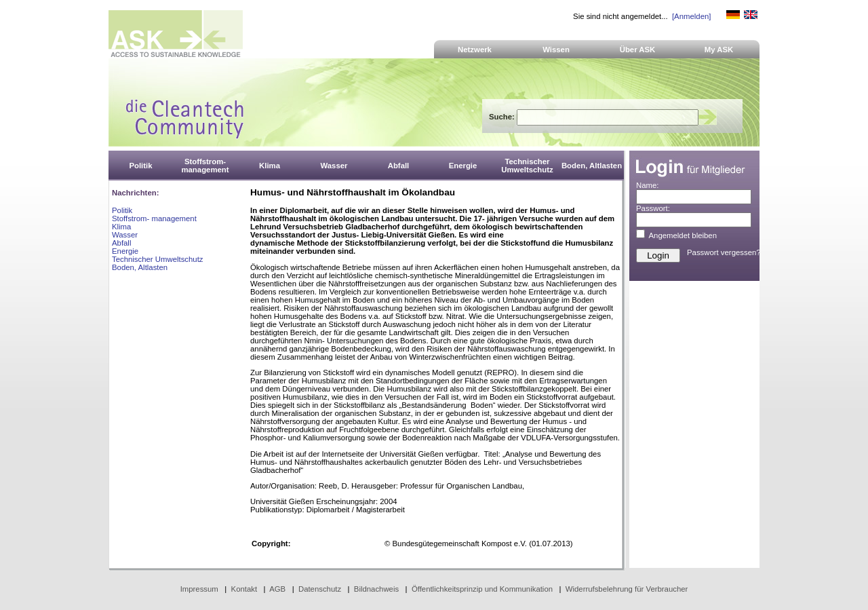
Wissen (556, 50)
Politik (122, 210)
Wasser (125, 235)
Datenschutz (320, 589)
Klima (121, 227)
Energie (125, 251)
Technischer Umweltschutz (157, 259)
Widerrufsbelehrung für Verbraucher (627, 589)
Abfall (121, 243)
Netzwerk (475, 50)
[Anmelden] (691, 16)
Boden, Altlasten (140, 267)
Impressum (199, 589)
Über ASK (638, 50)
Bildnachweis (376, 589)
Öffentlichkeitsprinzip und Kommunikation (482, 589)
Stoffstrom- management (154, 218)
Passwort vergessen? (724, 252)
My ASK (719, 50)
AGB (277, 589)
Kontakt (244, 589)
